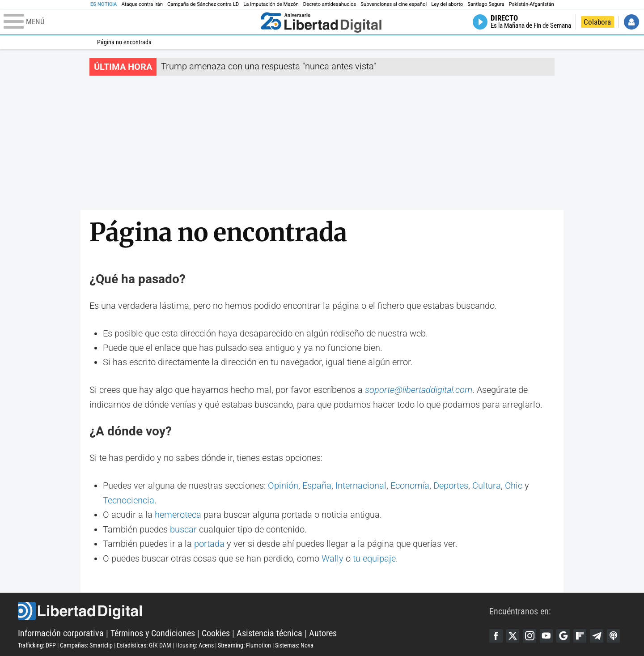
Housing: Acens (195, 644)
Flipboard (581, 634)
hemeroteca (178, 514)
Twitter (513, 634)
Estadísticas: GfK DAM (144, 644)
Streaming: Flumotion (244, 644)
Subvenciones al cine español (394, 4)
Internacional (361, 486)
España (317, 486)
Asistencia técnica (269, 632)
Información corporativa (61, 632)
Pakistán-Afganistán (532, 4)
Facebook (496, 634)
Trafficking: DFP (37, 644)
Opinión (283, 486)
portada (209, 543)
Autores (323, 632)
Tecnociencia (129, 500)
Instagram (530, 634)
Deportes (451, 486)
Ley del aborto (447, 4)
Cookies (216, 632)
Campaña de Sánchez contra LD (203, 4)
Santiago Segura (486, 4)
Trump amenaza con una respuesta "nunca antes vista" (269, 66)
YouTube (547, 634)
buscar (183, 528)
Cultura (487, 486)
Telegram (598, 634)
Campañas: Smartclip (86, 644)
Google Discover (564, 634)
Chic (514, 486)
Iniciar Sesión (631, 22)
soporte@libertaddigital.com (419, 390)
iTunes (615, 634)
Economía (410, 486)
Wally (333, 557)
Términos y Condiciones (153, 632)
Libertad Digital (254, 609)
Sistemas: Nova (294, 644)
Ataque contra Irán (142, 4)
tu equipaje (374, 557)
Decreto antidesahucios (330, 4)
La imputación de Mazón (271, 4)
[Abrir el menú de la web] (130, 22)
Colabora (597, 22)
